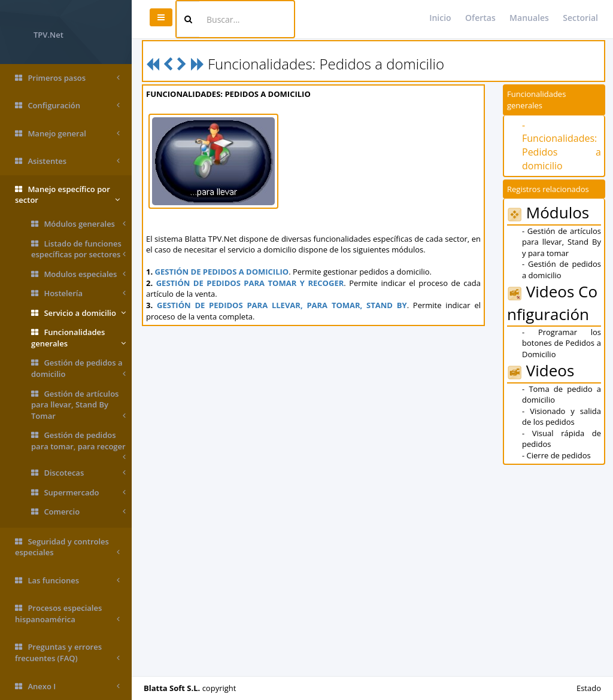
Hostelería (78, 293)
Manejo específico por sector (67, 195)
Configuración (67, 106)
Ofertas (480, 18)
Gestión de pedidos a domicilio (78, 368)
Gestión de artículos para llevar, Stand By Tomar (78, 405)
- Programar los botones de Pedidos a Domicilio (562, 343)
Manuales (529, 18)
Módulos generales (78, 224)
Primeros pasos (67, 78)
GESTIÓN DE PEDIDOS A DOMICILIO (222, 272)
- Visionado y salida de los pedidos (562, 417)
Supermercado (78, 493)
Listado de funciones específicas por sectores (78, 249)
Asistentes (67, 161)
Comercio (78, 512)
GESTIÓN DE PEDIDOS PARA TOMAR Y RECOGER (250, 283)
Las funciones (67, 581)
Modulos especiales (78, 274)
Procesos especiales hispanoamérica (67, 614)
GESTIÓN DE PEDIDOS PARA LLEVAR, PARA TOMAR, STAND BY (282, 305)
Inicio (440, 18)
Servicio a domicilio (78, 313)
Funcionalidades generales (78, 338)
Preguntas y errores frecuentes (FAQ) (67, 652)
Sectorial (580, 18)
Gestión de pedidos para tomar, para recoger (78, 443)
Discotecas (78, 473)
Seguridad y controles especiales (67, 547)
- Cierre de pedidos (556, 455)
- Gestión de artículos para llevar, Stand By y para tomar (562, 242)
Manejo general (67, 134)
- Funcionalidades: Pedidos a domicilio (562, 146)
